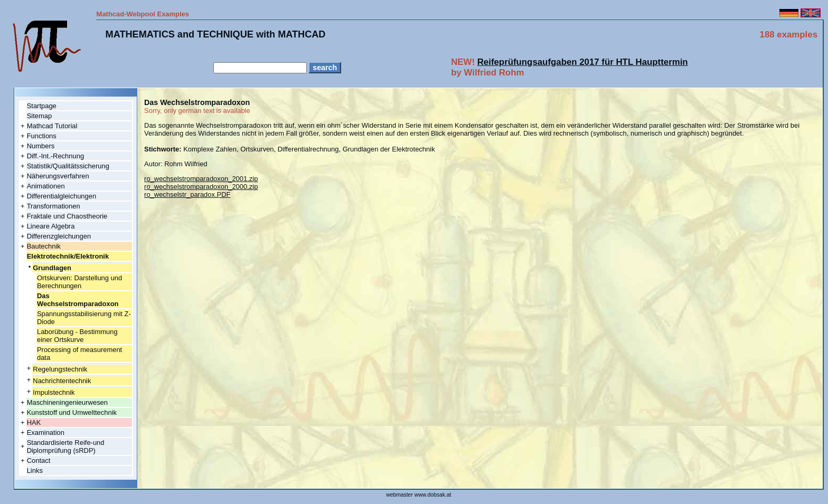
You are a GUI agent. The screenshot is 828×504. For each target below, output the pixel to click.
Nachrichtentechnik (62, 381)
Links (35, 470)
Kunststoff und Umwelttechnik (72, 412)
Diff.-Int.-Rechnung (55, 156)
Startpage (42, 106)
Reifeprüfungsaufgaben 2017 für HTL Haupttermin (583, 62)
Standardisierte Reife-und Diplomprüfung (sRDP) (66, 446)
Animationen (46, 186)
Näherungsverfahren (58, 176)
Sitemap (40, 116)
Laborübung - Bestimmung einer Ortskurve (77, 336)
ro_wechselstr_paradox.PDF (187, 194)
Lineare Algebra (51, 226)
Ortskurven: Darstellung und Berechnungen (79, 282)
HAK (34, 422)
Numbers (41, 146)
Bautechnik (44, 246)
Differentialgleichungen (62, 196)
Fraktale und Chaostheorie (67, 216)
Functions (42, 136)
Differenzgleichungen (59, 236)
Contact (39, 460)
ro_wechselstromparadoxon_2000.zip (201, 187)
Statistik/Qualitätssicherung (68, 166)
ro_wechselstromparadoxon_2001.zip (201, 179)
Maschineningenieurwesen (67, 402)
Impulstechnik (54, 392)
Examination (46, 432)
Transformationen (54, 206)
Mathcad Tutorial (52, 126)
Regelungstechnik (60, 369)
